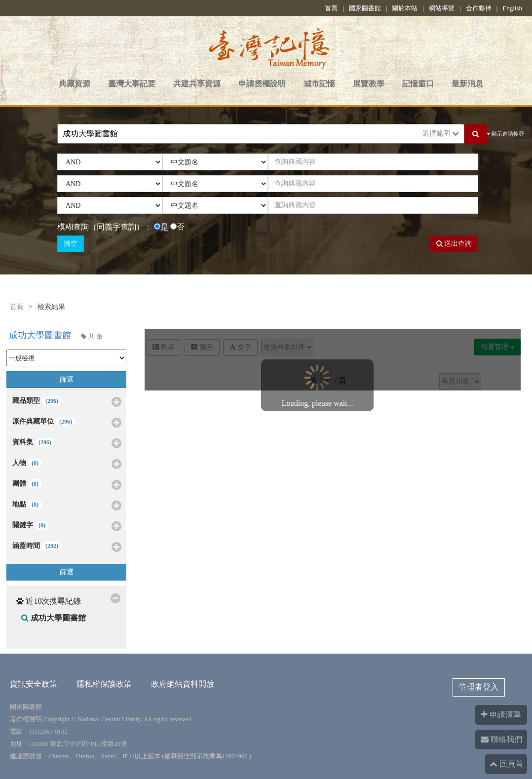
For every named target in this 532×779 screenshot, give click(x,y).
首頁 (331, 8)
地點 (67, 506)
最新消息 (467, 84)
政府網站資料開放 (183, 684)
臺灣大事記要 (132, 84)
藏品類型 (67, 402)
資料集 (67, 444)
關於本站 (405, 8)
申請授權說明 (262, 84)
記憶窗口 (418, 84)
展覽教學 (369, 84)
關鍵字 (67, 527)
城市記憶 (319, 84)
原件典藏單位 (67, 423)
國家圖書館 (365, 8)
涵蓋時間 (67, 547)
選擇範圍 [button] (441, 134)
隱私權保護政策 (104, 684)
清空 (71, 244)
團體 (67, 485)
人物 (67, 465)
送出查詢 (454, 244)
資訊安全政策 (34, 684)
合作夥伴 (479, 8)
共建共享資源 (197, 84)
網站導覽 (442, 8)
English (512, 8)
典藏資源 (75, 84)
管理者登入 (479, 687)
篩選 (67, 379)
